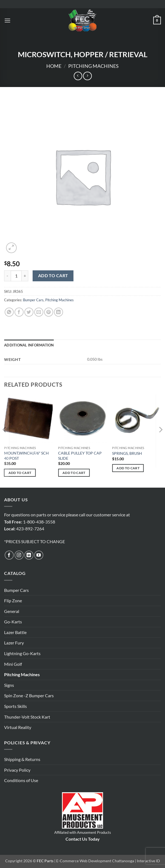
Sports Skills (15, 706)
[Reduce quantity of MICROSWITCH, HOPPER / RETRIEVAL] (7, 276)
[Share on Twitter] (29, 312)
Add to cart (53, 276)
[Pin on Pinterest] (49, 312)
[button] (7, 20)
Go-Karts (13, 622)
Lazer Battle (15, 632)
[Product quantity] (16, 276)
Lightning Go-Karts (22, 653)
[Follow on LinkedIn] (29, 555)
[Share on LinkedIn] (59, 312)
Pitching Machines (93, 66)
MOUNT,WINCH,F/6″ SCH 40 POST (26, 456)
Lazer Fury (14, 643)
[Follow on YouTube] (39, 555)
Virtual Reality (18, 727)
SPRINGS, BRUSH (127, 453)
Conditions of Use (21, 780)
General (12, 611)
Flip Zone (13, 601)
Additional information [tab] (29, 345)
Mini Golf (13, 664)
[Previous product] (87, 76)
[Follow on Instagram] (19, 555)
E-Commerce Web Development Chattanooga (95, 861)
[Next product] (78, 76)
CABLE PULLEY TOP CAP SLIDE (80, 456)
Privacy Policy (17, 770)
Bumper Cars (33, 300)
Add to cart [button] (20, 473)
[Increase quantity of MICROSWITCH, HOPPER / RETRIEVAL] (25, 276)
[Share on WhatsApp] (9, 312)
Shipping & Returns (22, 759)
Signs (9, 685)
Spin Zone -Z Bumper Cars (29, 695)
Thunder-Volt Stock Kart (27, 717)
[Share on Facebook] (19, 312)
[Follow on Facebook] (9, 555)
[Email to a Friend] (39, 312)
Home (54, 66)
